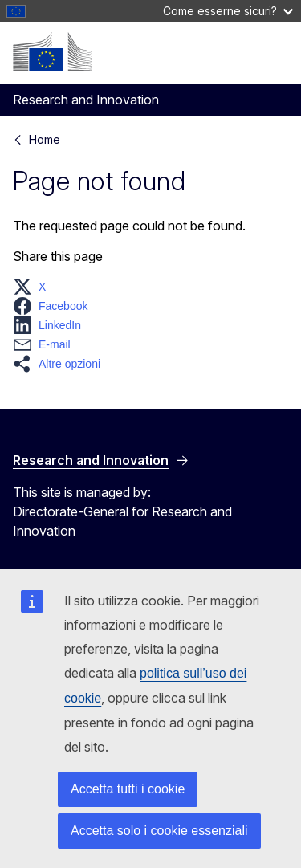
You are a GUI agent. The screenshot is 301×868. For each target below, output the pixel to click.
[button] (34, 287)
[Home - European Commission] (52, 51)
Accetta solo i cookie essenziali (159, 831)
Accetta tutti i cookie (128, 789)
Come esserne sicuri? (228, 11)
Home (45, 139)
